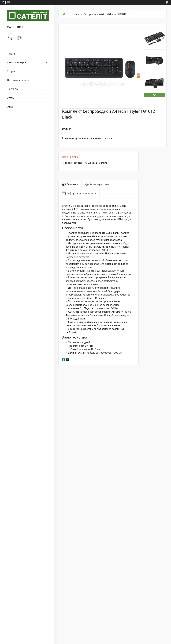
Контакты (13, 89)
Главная (12, 54)
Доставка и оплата (18, 80)
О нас (10, 107)
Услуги (11, 71)
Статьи (11, 98)
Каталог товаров (17, 62)
